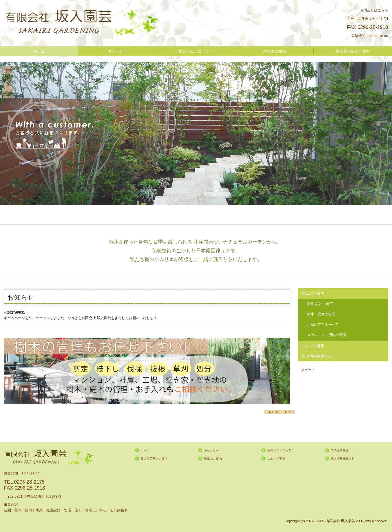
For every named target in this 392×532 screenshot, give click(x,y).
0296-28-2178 (373, 19)
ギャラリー (118, 51)
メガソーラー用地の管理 (327, 335)
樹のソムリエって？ (196, 51)
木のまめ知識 (274, 51)
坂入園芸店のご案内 (353, 51)
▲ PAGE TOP (279, 412)
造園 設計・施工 (320, 304)
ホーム (39, 51)
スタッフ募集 (313, 346)
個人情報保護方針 (317, 356)
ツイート (308, 370)
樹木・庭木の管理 (321, 314)
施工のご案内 (313, 293)
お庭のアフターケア (323, 325)
